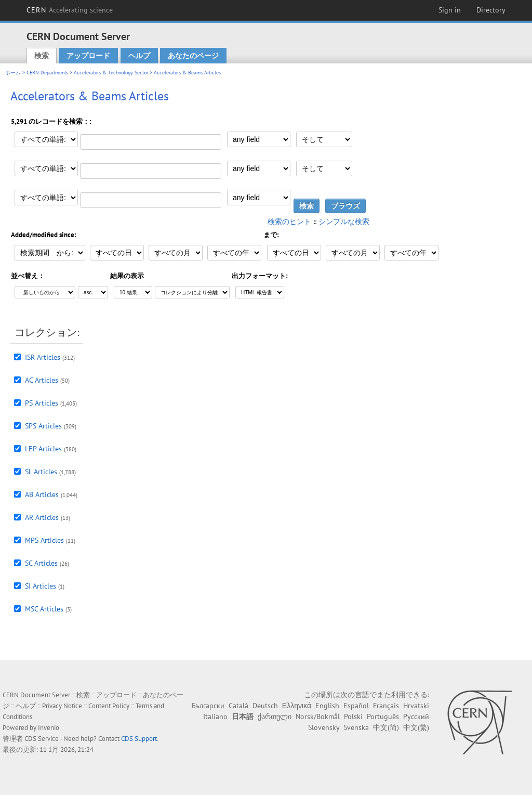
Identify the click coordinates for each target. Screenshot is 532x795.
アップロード (88, 56)
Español (356, 706)
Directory (491, 10)
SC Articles (41, 563)
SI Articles (41, 586)
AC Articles (42, 380)
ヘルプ (139, 56)
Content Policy (109, 706)
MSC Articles (44, 609)
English (327, 706)
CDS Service (42, 739)
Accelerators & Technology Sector (111, 73)
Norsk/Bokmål (318, 716)
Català (238, 706)
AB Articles (42, 494)
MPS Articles (44, 540)
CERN (70, 10)
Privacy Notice (62, 706)
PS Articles (42, 403)
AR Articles (42, 517)
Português (383, 716)
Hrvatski (416, 706)
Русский (416, 716)
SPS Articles (43, 426)
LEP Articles (43, 449)
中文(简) (386, 727)
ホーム (13, 73)
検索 (42, 56)
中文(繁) (416, 727)
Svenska (356, 727)
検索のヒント (289, 221)
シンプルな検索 (344, 221)
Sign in (450, 10)
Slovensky (324, 727)
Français (386, 706)
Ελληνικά (297, 706)
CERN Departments (47, 73)
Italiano (215, 716)
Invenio (49, 728)
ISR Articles (43, 357)
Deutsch (265, 706)
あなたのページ (193, 56)
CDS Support (139, 739)
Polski (353, 716)
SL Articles (41, 472)
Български (208, 706)
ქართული (275, 716)
